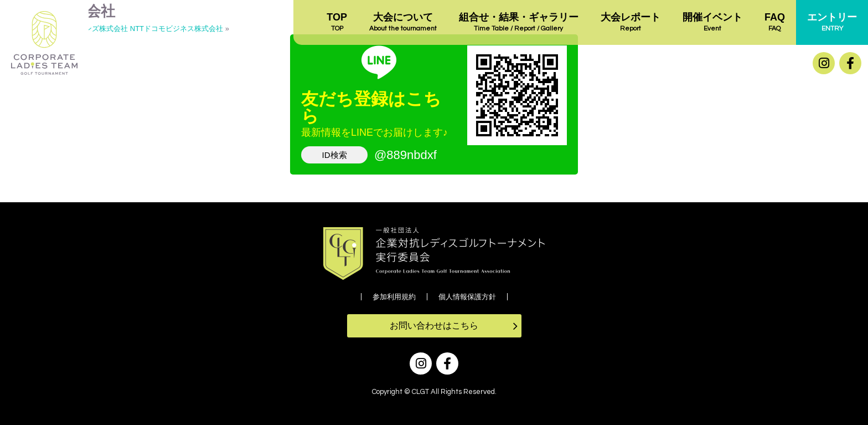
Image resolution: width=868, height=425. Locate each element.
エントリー (832, 23)
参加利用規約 (394, 297)
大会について (403, 23)
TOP (337, 23)
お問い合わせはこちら (434, 326)
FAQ (775, 23)
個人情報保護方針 (467, 297)
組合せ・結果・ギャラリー (519, 23)
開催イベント (712, 23)
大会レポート (631, 23)
